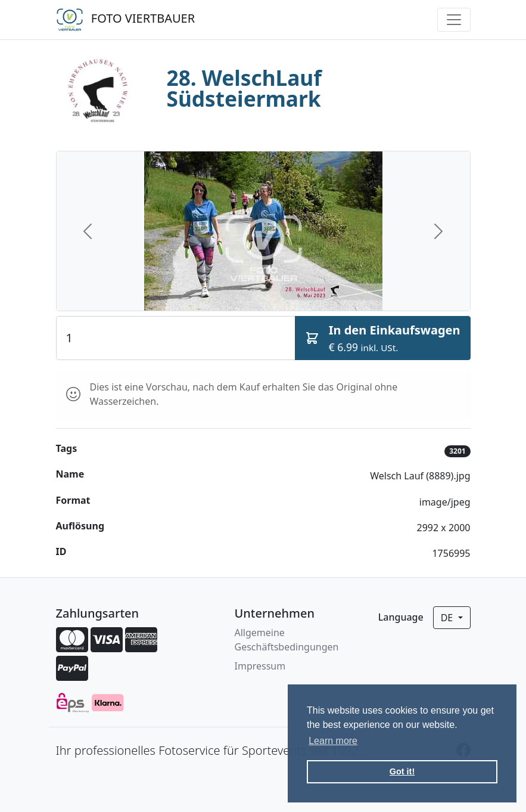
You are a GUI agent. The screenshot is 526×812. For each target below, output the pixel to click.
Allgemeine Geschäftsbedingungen (287, 640)
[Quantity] (176, 338)
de (448, 618)
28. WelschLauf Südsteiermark (244, 88)
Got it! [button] (402, 771)
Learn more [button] (333, 741)
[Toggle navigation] (454, 20)
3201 (457, 451)
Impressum (260, 666)
